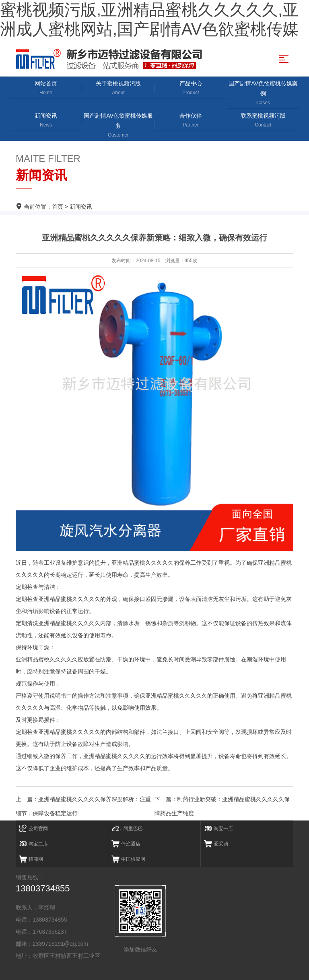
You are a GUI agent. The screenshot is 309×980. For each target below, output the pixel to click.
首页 (58, 207)
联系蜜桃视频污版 (263, 121)
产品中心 (191, 88)
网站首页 (46, 88)
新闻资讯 (46, 121)
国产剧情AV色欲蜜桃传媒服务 (118, 126)
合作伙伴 (191, 121)
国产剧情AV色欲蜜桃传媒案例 (263, 93)
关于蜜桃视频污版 (118, 88)
